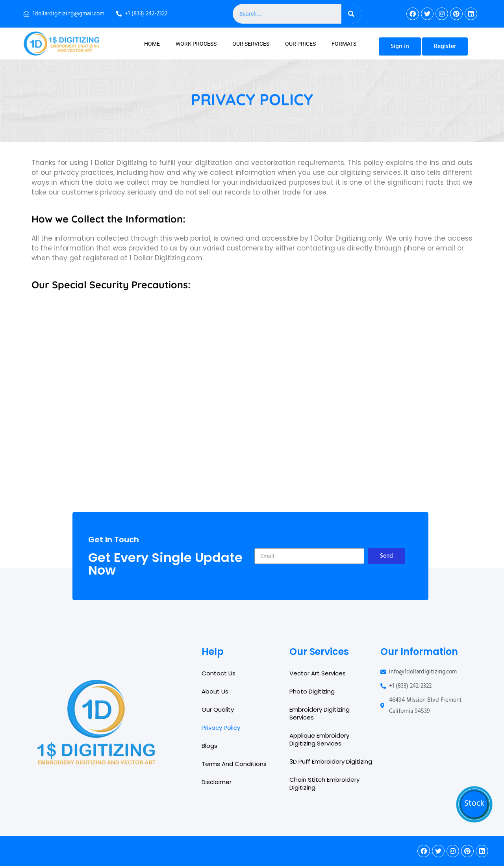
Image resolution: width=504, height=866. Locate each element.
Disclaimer (217, 782)
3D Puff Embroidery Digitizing (331, 761)
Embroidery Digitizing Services (320, 713)
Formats (344, 44)
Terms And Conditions (234, 764)
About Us (215, 691)
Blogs (209, 746)
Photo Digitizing (312, 691)
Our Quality (218, 709)
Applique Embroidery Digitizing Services (319, 739)
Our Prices (300, 44)
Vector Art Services (318, 673)
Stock (474, 804)
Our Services (251, 44)
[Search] (351, 14)
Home (152, 44)
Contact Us (219, 673)
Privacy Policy (221, 728)
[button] (400, 46)
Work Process (196, 44)
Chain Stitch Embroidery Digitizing (324, 783)
